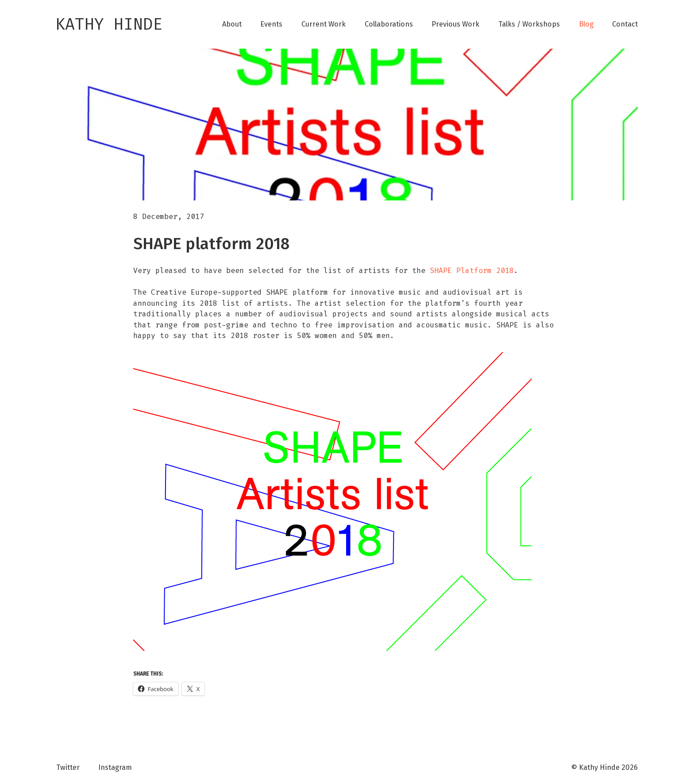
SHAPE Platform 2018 (472, 271)
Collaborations (389, 24)
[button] (332, 502)
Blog (586, 24)
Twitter (68, 767)
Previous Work (455, 24)
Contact (625, 24)
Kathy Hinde (109, 24)
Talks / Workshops (529, 24)
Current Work (324, 24)
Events (271, 24)
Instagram (115, 767)
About (232, 24)
